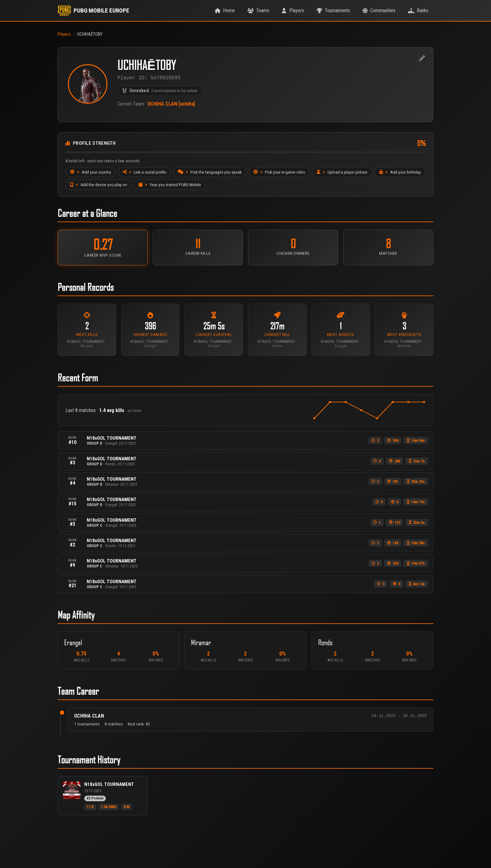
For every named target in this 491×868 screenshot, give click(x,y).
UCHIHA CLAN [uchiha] (171, 105)
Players (64, 34)
